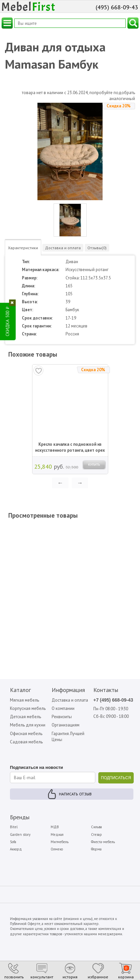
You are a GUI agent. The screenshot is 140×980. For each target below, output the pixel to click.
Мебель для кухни (28, 725)
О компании (63, 708)
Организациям (66, 725)
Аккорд (16, 849)
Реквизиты (62, 717)
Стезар (96, 835)
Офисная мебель (26, 734)
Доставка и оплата (70, 700)
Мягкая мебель (24, 700)
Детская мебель (25, 717)
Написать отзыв (75, 794)
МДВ (55, 827)
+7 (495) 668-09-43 (113, 700)
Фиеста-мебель (103, 842)
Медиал (57, 835)
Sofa (13, 842)
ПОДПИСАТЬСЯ (116, 778)
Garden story (20, 835)
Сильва (96, 827)
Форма (96, 849)
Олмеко (57, 849)
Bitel (14, 827)
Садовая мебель (26, 742)
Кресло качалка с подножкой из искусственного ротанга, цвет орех (70, 447)
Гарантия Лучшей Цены (68, 737)
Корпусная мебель (28, 708)
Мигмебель (60, 842)
